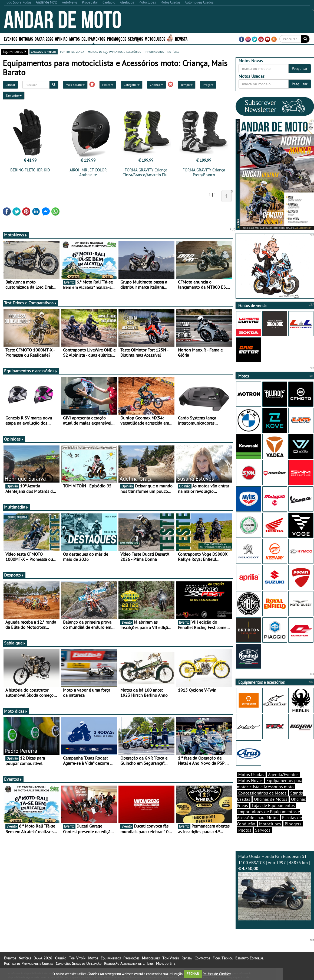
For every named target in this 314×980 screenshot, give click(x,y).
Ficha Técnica (223, 958)
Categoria (132, 85)
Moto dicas (16, 711)
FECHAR (193, 974)
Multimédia (16, 507)
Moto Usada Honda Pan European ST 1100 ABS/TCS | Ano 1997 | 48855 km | (275, 887)
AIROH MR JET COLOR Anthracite (88, 172)
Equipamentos (93, 39)
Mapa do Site (166, 963)
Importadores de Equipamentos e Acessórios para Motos (268, 815)
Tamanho (14, 95)
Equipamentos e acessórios (31, 371)
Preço (208, 85)
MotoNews (16, 235)
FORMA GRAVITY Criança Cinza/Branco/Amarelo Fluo (146, 172)
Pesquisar (300, 69)
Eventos (11, 39)
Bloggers (293, 824)
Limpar (10, 85)
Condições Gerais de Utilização (79, 963)
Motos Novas (250, 780)
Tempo (187, 85)
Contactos (202, 958)
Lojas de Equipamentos (273, 805)
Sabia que (15, 643)
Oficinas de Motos (271, 799)
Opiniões (14, 439)
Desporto (14, 575)
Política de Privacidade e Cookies (29, 963)
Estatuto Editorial (249, 958)
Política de (216, 974)
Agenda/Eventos (283, 774)
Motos (75, 39)
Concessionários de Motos (262, 793)
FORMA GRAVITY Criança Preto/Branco (204, 172)
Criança (156, 85)
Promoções (117, 39)
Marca (108, 85)
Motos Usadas (251, 774)
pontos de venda (72, 51)
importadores (154, 51)
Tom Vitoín (77, 958)
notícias (173, 51)
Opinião (61, 39)
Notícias (26, 39)
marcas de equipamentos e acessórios (114, 51)
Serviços (135, 39)
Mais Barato (75, 85)
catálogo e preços (44, 51)
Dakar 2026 (44, 39)
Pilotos (245, 830)
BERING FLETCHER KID (30, 170)
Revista (181, 39)
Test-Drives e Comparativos (30, 303)
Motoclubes (155, 39)
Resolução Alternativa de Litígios (129, 963)
